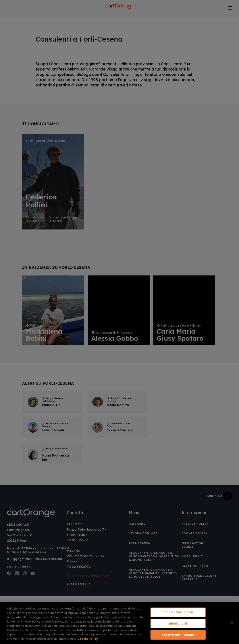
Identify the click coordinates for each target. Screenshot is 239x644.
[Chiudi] (232, 623)
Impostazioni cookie (178, 612)
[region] (119, 623)
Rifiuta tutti (178, 623)
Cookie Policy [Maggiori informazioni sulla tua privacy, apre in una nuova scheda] (88, 639)
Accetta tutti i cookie (178, 635)
